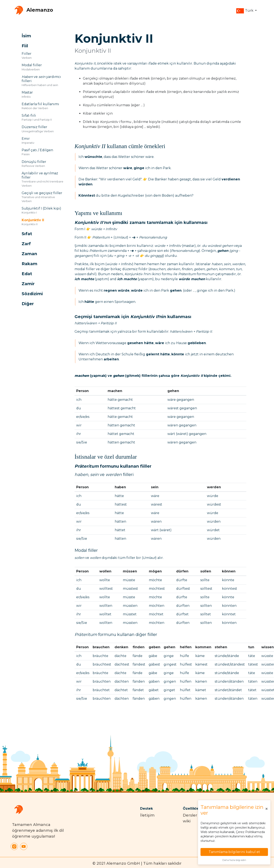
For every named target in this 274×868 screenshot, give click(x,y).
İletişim (147, 815)
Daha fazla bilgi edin (234, 860)
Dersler (190, 815)
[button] (246, 11)
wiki (187, 821)
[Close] (267, 809)
